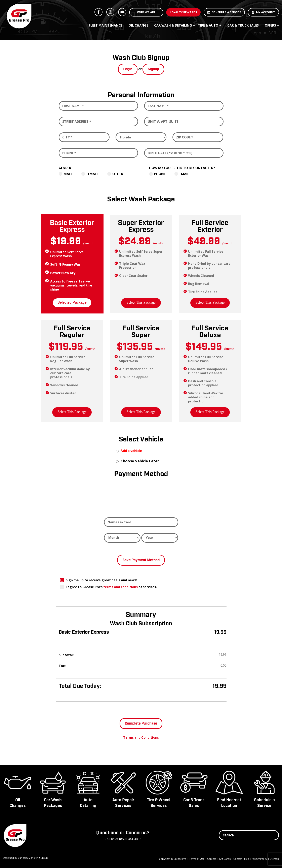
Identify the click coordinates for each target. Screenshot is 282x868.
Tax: (62, 666)
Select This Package (141, 302)
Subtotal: (66, 655)
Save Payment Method (141, 560)
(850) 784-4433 (130, 839)
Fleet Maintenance (106, 25)
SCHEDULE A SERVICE (224, 12)
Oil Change (138, 25)
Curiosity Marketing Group (33, 858)
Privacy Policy (259, 859)
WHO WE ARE (146, 12)
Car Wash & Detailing (173, 25)
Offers (270, 25)
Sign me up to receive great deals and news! (99, 580)
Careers (212, 859)
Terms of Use (197, 859)
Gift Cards (225, 859)
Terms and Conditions (141, 737)
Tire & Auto (208, 25)
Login (128, 69)
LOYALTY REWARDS (183, 12)
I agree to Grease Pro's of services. (108, 587)
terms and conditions (120, 587)
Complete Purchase (141, 724)
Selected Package (72, 302)
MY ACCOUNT (263, 12)
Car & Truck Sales (243, 25)
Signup (153, 69)
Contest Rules (241, 859)
